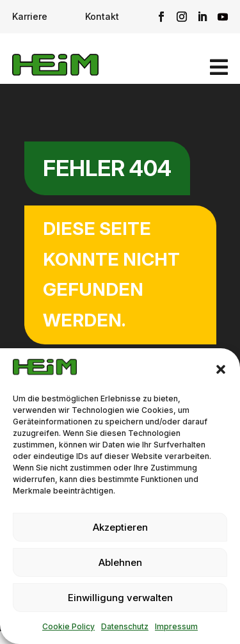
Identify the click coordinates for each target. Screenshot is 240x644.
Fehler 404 (107, 168)
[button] (221, 369)
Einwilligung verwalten (120, 598)
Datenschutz (125, 626)
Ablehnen (120, 562)
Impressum (176, 626)
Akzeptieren (120, 527)
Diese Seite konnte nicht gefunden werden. (111, 274)
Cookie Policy (68, 626)
